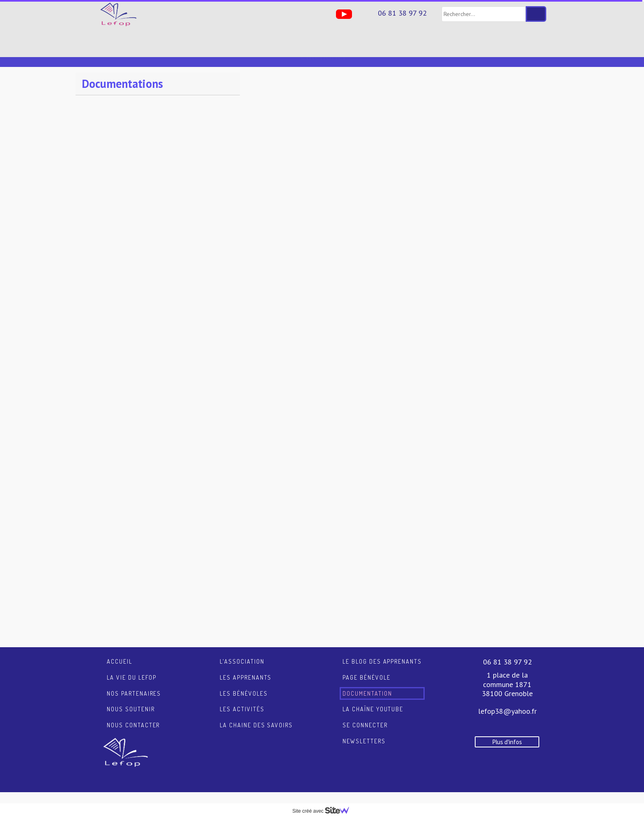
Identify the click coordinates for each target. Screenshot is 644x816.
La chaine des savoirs (256, 716)
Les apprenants (246, 668)
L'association (242, 652)
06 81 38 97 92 (402, 13)
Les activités (242, 700)
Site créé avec (324, 811)
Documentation (367, 684)
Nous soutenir (131, 700)
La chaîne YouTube (373, 700)
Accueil (120, 652)
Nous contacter (133, 716)
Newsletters (364, 732)
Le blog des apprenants (382, 652)
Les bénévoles (244, 684)
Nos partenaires (134, 684)
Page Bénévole (366, 668)
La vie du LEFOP (132, 668)
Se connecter (365, 716)
